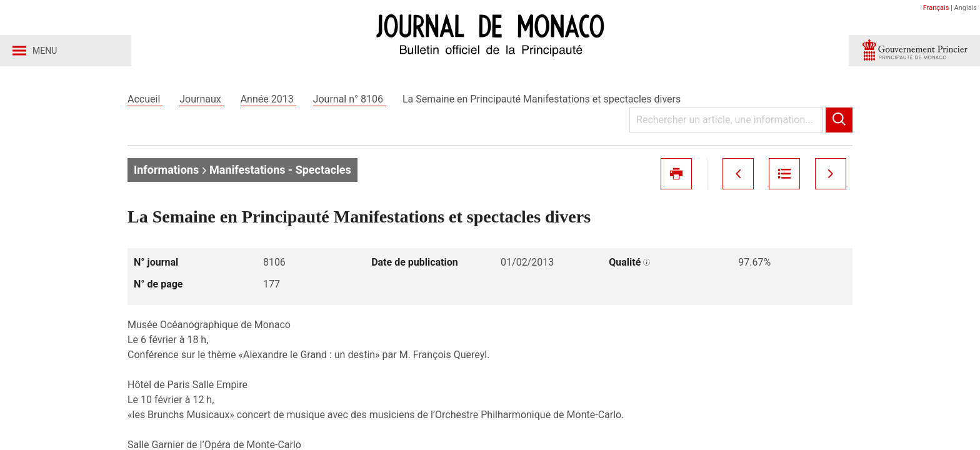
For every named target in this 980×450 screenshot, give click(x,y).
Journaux (201, 99)
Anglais (966, 8)
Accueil (145, 99)
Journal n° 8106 (349, 99)
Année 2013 (268, 99)
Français (936, 8)
